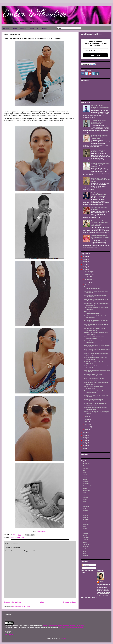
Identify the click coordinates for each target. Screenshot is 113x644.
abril (86, 422)
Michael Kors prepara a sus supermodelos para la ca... (93, 313)
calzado (85, 479)
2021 (85, 269)
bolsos (85, 477)
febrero (87, 427)
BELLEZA (45, 28)
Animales (86, 468)
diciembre (88, 272)
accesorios (86, 463)
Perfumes (86, 538)
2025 (85, 259)
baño (84, 473)
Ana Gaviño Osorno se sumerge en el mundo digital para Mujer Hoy (100, 107)
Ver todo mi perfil (102, 596)
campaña (85, 481)
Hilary (101, 582)
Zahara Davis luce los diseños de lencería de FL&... (95, 342)
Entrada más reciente (12, 602)
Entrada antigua (69, 602)
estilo (84, 502)
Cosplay (85, 497)
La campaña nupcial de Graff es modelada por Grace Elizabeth (100, 165)
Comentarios (87, 568)
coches (85, 488)
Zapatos (85, 556)
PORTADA (6, 28)
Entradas (86, 565)
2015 (85, 443)
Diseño (12, 538)
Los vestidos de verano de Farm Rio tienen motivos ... (96, 404)
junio (86, 417)
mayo (87, 419)
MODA (15, 28)
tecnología (86, 547)
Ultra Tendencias (41, 532)
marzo (87, 424)
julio (86, 285)
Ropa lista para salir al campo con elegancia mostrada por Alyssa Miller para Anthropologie (100, 223)
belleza (85, 475)
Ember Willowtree (35, 13)
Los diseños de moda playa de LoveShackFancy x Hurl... (94, 400)
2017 (85, 440)
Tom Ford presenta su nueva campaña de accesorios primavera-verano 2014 (100, 194)
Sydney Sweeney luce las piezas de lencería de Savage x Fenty (100, 237)
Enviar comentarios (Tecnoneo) (21, 606)
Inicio (42, 602)
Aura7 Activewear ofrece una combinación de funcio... (93, 375)
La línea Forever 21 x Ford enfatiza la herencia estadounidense (99, 122)
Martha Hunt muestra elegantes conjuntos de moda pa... (94, 288)
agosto (87, 282)
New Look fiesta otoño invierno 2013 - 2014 (98, 151)
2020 (85, 433)
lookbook (86, 517)
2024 (85, 262)
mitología (86, 524)
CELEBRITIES (34, 28)
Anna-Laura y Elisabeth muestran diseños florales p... (95, 338)
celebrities (86, 484)
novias (85, 531)
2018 (85, 438)
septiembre (88, 279)
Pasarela (85, 533)
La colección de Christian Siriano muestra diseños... (95, 329)
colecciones (86, 491)
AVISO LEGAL (9, 634)
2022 (85, 267)
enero (87, 429)
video (84, 551)
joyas (84, 513)
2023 (85, 264)
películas (85, 535)
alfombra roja (87, 466)
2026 (85, 257)
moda (23, 538)
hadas (84, 508)
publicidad (86, 540)
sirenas (85, 542)
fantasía (85, 504)
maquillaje (86, 522)
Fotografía (86, 506)
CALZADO (23, 28)
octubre (87, 277)
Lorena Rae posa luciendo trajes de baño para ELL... (95, 408)
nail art (85, 529)
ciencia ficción (87, 486)
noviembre (88, 274)
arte (84, 470)
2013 (85, 448)
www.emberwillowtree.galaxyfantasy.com (71, 627)
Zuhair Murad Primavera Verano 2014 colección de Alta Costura (100, 180)
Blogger (63, 639)
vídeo (84, 553)
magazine (18, 538)
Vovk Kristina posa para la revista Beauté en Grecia (95, 379)
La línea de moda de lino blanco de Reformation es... (95, 388)
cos (84, 495)
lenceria (85, 515)
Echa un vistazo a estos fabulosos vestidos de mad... (95, 392)
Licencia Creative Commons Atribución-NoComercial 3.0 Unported (63, 626)
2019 (85, 435)
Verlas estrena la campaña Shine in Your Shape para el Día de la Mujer (100, 137)
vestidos (85, 549)
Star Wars (86, 544)
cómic (84, 493)
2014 (85, 446)
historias (85, 511)
